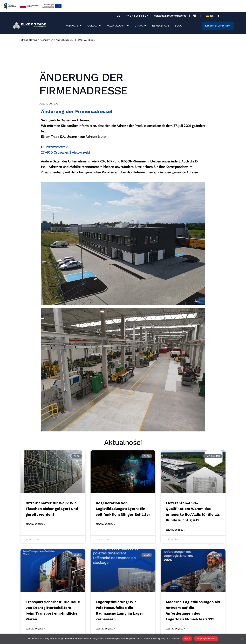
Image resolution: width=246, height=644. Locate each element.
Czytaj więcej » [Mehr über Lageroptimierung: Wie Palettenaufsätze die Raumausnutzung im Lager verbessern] (105, 629)
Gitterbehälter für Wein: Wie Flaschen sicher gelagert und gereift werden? (52, 509)
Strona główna (29, 40)
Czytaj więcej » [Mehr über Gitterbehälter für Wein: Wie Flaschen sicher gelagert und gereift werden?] (35, 524)
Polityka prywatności (206, 639)
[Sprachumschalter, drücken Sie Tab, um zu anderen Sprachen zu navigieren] (213, 16)
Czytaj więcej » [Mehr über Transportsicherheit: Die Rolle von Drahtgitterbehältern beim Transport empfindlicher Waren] (35, 629)
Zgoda (187, 639)
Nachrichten (46, 40)
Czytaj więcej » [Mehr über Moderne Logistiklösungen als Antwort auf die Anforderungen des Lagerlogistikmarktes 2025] (175, 629)
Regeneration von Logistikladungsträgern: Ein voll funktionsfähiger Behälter (123, 509)
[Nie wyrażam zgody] (242, 639)
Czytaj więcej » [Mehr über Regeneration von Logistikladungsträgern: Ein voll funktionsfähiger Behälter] (105, 524)
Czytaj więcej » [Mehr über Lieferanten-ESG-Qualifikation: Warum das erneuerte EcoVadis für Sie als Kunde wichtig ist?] (175, 530)
